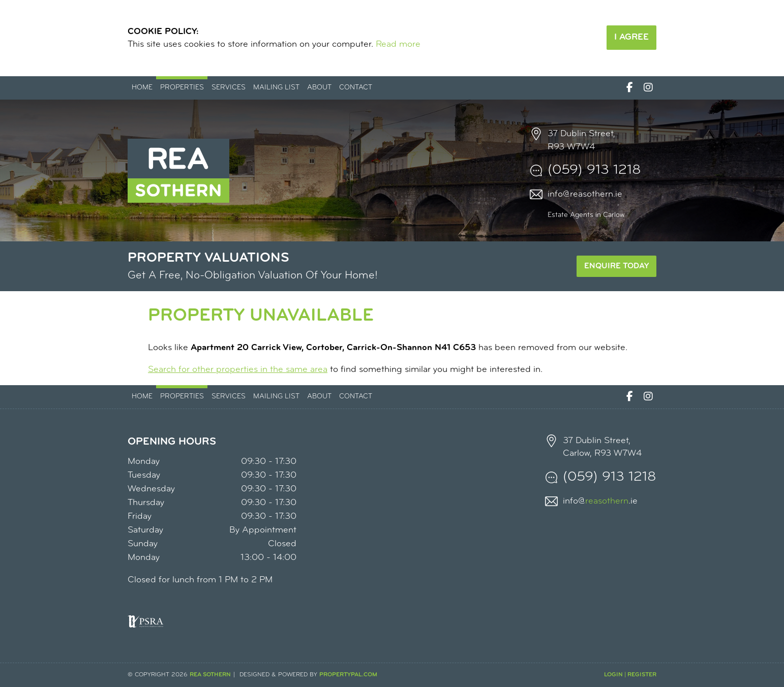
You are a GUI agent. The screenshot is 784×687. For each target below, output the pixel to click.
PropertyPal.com (348, 675)
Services (229, 88)
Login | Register (630, 675)
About (319, 88)
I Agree (631, 37)
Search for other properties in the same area (238, 370)
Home (142, 88)
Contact (356, 88)
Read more (398, 44)
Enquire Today (616, 266)
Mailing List (276, 88)
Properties (182, 88)
